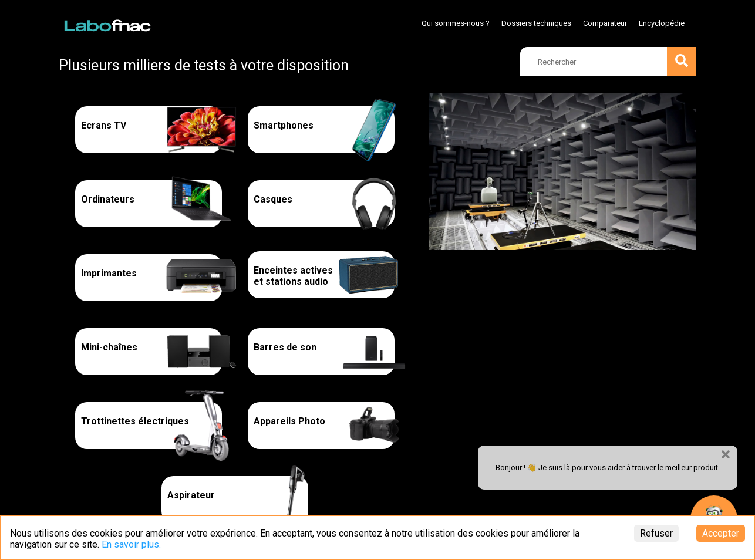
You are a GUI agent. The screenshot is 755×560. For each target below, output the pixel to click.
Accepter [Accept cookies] (721, 533)
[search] (608, 62)
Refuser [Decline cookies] (656, 533)
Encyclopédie (662, 23)
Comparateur (605, 23)
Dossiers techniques (536, 23)
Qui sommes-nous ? (456, 23)
